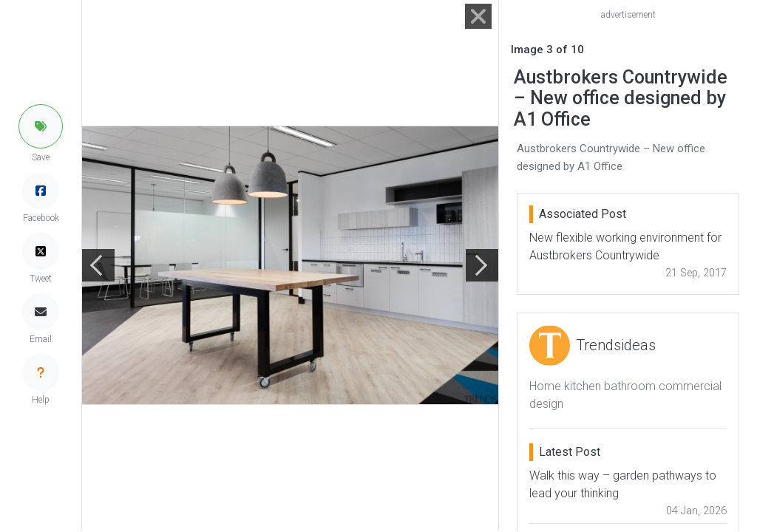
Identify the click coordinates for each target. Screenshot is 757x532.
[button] (41, 126)
